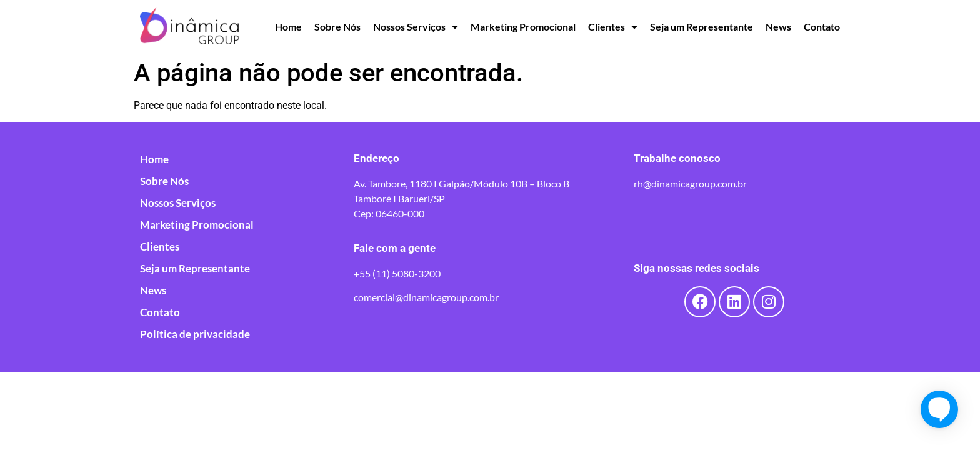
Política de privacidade (195, 334)
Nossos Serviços (416, 27)
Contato (822, 27)
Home (288, 27)
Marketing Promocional (523, 27)
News (778, 27)
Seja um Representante (702, 27)
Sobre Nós (337, 27)
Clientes (613, 27)
